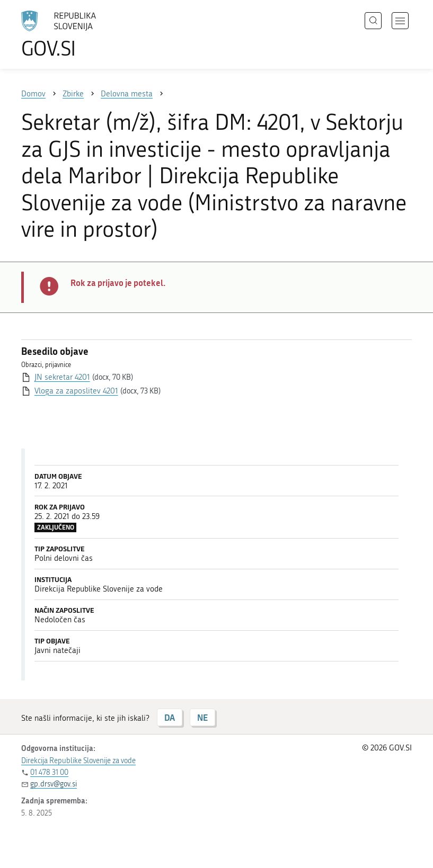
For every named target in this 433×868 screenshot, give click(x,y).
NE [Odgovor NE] (202, 717)
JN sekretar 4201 (62, 377)
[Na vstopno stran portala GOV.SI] (74, 34)
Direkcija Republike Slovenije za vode (78, 761)
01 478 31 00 (49, 772)
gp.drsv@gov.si (54, 784)
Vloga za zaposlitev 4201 (76, 391)
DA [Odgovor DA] (170, 717)
